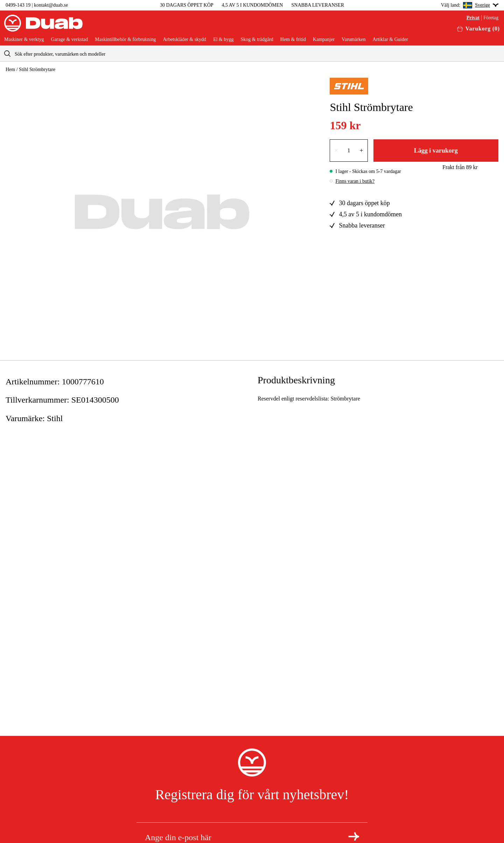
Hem (10, 69)
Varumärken (353, 40)
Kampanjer (324, 40)
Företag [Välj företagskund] (491, 18)
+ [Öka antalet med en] (362, 151)
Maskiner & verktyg (24, 40)
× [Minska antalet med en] (336, 151)
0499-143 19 (18, 5)
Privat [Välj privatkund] (473, 18)
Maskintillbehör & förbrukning (125, 40)
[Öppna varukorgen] (478, 29)
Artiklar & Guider (390, 40)
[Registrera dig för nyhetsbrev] (354, 836)
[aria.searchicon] (7, 53)
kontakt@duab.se (51, 5)
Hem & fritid (293, 40)
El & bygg (223, 40)
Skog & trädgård (257, 40)
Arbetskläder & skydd (184, 40)
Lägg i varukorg (436, 151)
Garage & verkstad (70, 40)
